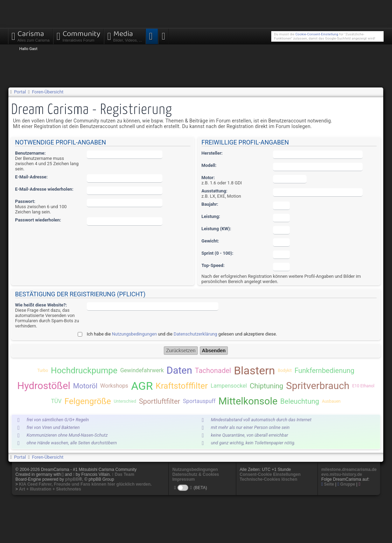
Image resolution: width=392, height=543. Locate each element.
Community (79, 36)
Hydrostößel (44, 386)
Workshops (114, 386)
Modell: (209, 165)
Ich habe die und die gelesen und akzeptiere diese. (182, 334)
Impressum (183, 479)
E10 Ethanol (363, 386)
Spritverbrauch (318, 386)
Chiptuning (266, 386)
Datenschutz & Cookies (195, 474)
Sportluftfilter (160, 401)
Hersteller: (212, 153)
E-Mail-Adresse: (31, 177)
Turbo (43, 371)
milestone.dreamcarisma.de (349, 470)
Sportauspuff (199, 401)
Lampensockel (229, 386)
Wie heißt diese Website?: (41, 305)
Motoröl (85, 386)
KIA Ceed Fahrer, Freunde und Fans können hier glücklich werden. (85, 484)
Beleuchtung (300, 401)
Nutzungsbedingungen (134, 334)
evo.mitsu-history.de (342, 474)
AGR (142, 386)
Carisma (31, 36)
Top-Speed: (213, 265)
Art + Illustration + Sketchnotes (50, 489)
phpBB (72, 479)
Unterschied (125, 401)
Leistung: (211, 216)
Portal (20, 92)
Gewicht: (210, 241)
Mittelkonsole (248, 401)
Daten (179, 370)
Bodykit (285, 371)
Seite (328, 484)
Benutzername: (30, 153)
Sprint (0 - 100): (218, 253)
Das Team (125, 474)
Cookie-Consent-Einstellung (317, 34)
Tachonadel (213, 371)
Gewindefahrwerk (142, 370)
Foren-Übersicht (48, 92)
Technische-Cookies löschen (269, 479)
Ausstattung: (215, 191)
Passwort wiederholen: (38, 220)
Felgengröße (88, 401)
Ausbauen (331, 401)
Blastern (254, 371)
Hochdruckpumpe (84, 371)
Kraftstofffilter (182, 386)
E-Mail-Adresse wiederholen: (44, 189)
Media (125, 36)
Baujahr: (210, 204)
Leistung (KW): (216, 229)
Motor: (208, 178)
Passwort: (25, 201)
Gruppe (346, 484)
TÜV (56, 401)
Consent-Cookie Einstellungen (270, 474)
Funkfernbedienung (324, 371)
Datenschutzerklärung (195, 334)
